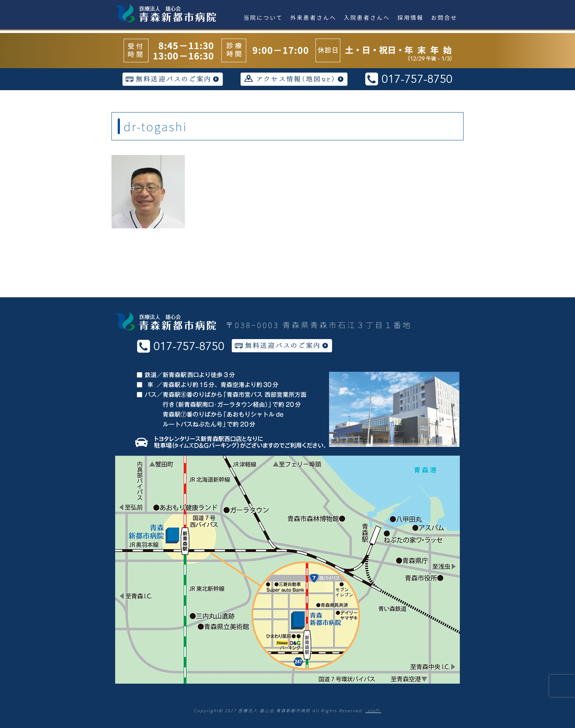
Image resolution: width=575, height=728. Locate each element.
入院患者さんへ (367, 17)
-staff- (373, 710)
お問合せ (444, 17)
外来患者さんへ (314, 17)
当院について (263, 17)
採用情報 (411, 17)
